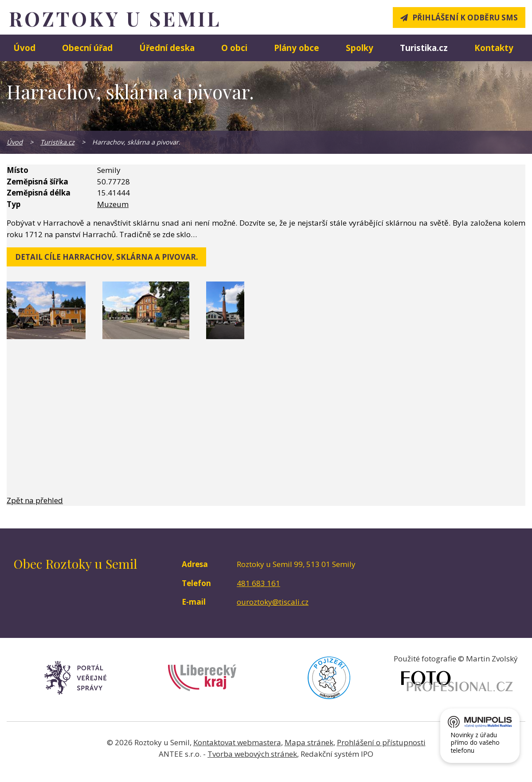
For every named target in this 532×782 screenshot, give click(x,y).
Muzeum (113, 204)
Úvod (24, 48)
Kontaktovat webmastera (237, 742)
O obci (234, 48)
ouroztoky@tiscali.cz (273, 602)
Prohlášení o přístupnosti (381, 742)
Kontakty (494, 48)
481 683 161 (258, 583)
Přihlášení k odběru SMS (465, 18)
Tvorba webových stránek (252, 754)
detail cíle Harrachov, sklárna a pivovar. (107, 257)
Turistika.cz (424, 48)
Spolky (360, 48)
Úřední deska (167, 48)
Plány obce (297, 48)
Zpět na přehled (35, 500)
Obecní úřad (87, 48)
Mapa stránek (309, 742)
